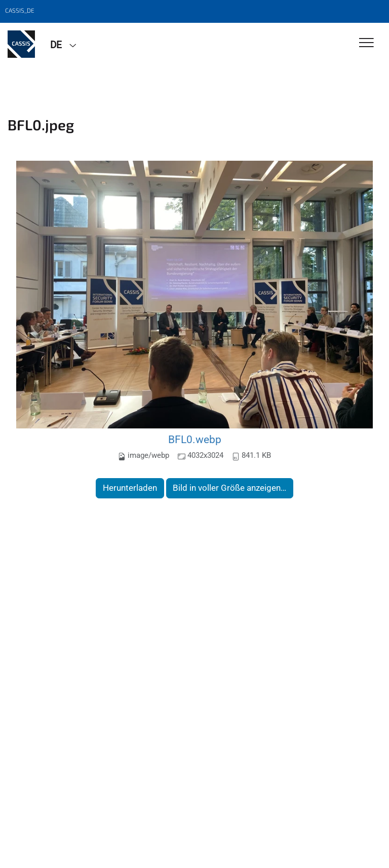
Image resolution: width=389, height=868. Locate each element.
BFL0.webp (195, 439)
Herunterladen (130, 488)
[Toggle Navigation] (366, 43)
